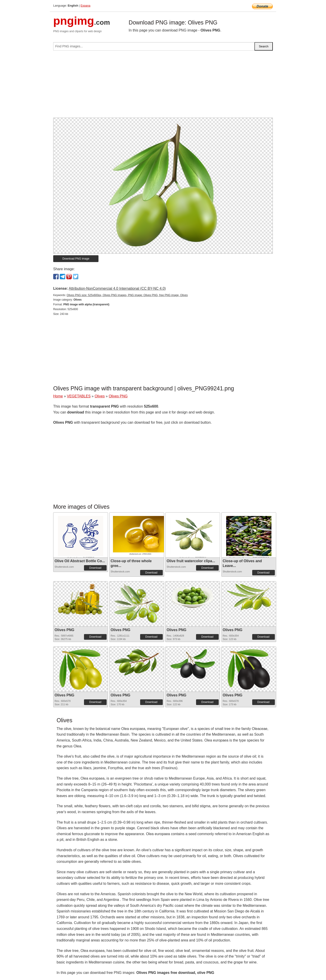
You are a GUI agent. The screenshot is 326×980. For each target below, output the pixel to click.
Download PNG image (76, 259)
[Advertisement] (163, 86)
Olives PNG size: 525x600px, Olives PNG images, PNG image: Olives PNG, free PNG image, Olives (127, 295)
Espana (85, 6)
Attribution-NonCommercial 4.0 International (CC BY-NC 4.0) (117, 288)
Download (95, 568)
